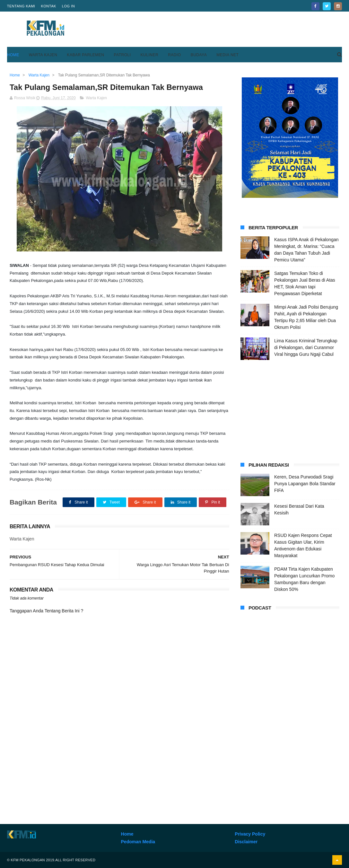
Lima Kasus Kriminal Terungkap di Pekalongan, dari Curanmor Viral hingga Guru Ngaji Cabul (306, 347)
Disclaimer (246, 842)
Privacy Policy (250, 834)
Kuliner (150, 55)
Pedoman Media (138, 842)
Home (13, 55)
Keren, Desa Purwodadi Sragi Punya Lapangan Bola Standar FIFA (305, 484)
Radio (174, 55)
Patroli (122, 55)
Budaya (199, 55)
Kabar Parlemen (85, 55)
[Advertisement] (225, 29)
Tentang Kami (21, 6)
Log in (68, 6)
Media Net (227, 55)
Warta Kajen (43, 55)
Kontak (48, 6)
